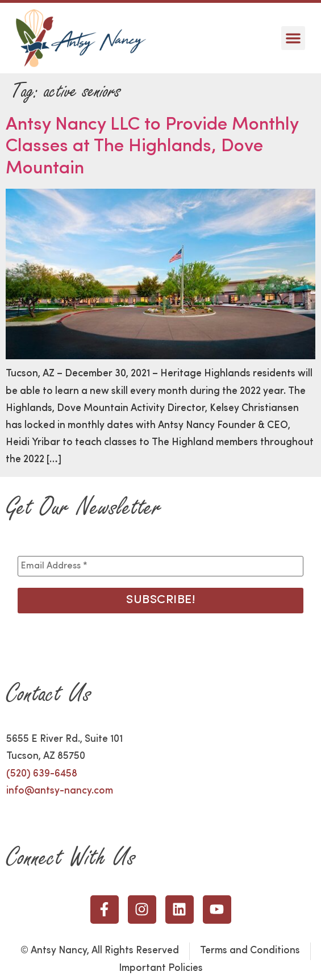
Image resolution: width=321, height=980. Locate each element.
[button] (293, 38)
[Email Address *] (160, 566)
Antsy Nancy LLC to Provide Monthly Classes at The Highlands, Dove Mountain (152, 147)
